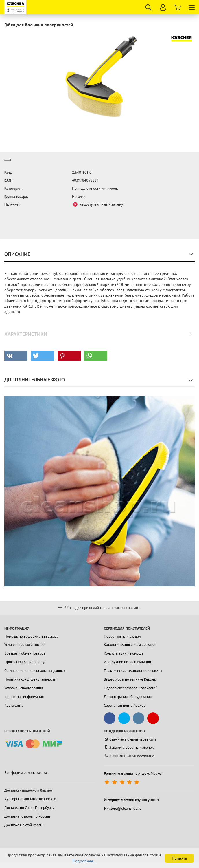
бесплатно (129, 756)
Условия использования (24, 688)
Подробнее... (84, 861)
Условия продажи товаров (25, 645)
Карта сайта (14, 705)
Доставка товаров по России (27, 816)
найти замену (112, 204)
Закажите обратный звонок (129, 747)
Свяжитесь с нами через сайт (130, 739)
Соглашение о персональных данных (35, 671)
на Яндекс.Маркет (133, 773)
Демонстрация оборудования (128, 697)
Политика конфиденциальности (30, 679)
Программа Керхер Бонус (25, 662)
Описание (17, 254)
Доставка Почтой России (24, 825)
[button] (16, 356)
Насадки (79, 197)
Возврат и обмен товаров (25, 653)
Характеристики (26, 334)
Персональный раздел (122, 636)
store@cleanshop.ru (123, 808)
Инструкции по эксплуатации (127, 662)
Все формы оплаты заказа (26, 773)
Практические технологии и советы (133, 671)
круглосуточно (131, 800)
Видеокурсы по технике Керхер (130, 679)
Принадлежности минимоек (95, 188)
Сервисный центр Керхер (125, 705)
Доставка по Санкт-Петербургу (29, 808)
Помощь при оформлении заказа (31, 636)
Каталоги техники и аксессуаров (130, 645)
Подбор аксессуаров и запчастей (131, 688)
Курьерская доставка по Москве (30, 799)
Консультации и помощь (124, 653)
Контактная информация (24, 697)
